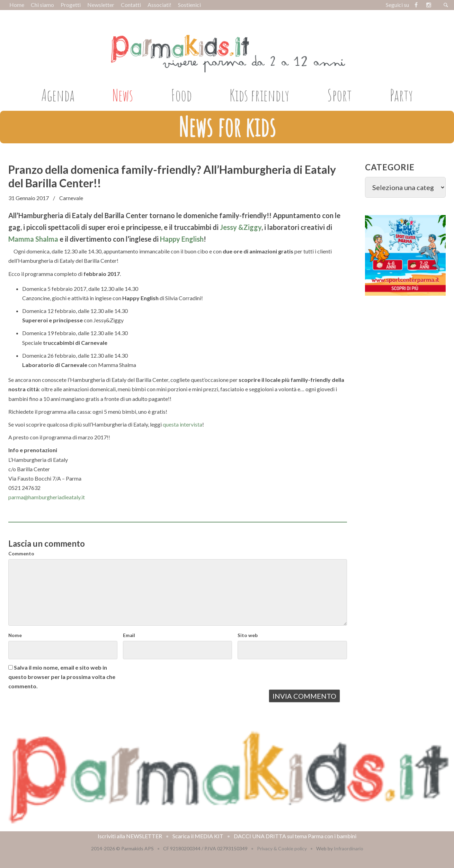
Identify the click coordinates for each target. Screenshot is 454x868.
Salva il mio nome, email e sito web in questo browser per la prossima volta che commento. (62, 677)
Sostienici (189, 5)
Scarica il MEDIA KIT (198, 836)
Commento (21, 554)
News (123, 95)
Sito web (248, 635)
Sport (340, 95)
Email (129, 635)
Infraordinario (349, 848)
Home (17, 5)
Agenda (58, 95)
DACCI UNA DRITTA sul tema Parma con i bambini (295, 836)
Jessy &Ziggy (241, 227)
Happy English (182, 239)
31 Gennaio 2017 (29, 198)
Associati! (159, 5)
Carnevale (71, 198)
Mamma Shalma (33, 239)
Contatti (131, 5)
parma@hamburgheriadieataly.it (47, 497)
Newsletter (101, 5)
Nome (15, 635)
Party (401, 95)
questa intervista (183, 424)
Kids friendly (259, 95)
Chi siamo (42, 5)
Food (181, 95)
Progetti (71, 5)
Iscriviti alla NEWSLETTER (130, 836)
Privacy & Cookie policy (282, 848)
